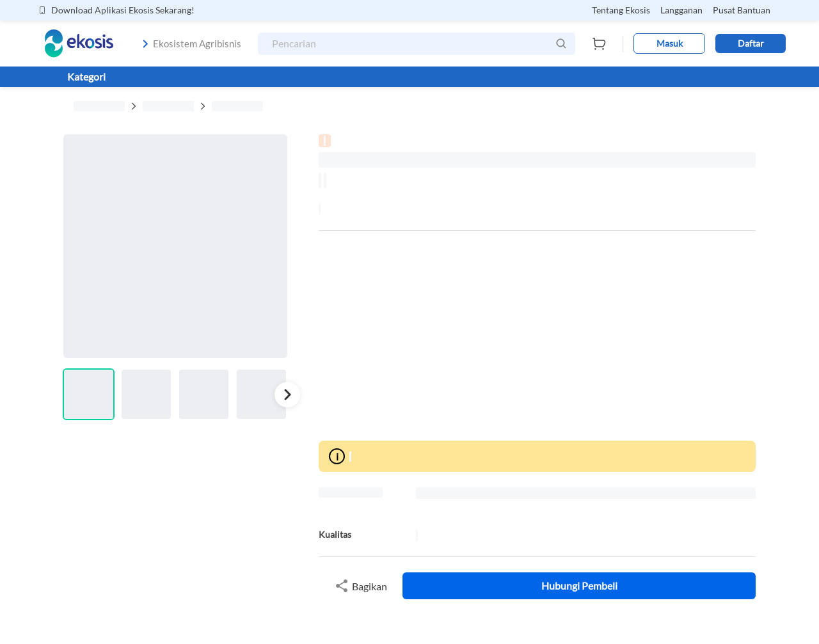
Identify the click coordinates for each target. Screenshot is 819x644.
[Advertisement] (537, 336)
